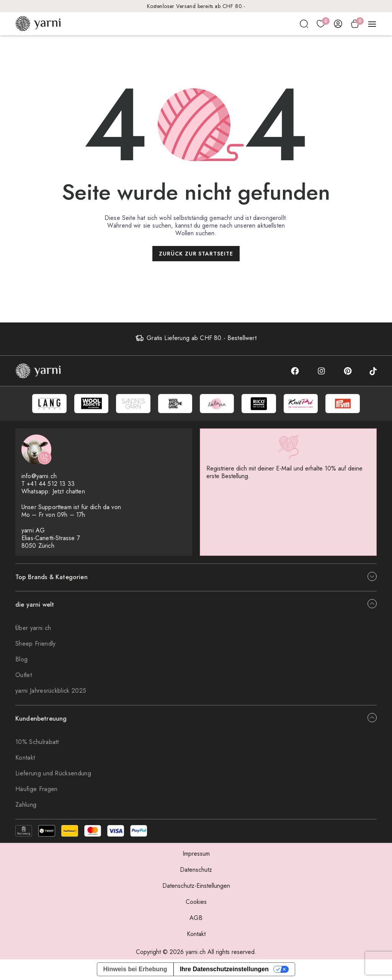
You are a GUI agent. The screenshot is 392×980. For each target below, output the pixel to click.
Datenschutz (196, 870)
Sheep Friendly (35, 644)
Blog (21, 660)
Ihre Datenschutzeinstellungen (224, 970)
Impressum (196, 854)
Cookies (196, 903)
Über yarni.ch (33, 629)
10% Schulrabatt (37, 743)
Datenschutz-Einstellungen (196, 886)
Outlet (24, 676)
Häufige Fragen (36, 790)
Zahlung (26, 805)
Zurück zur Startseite (196, 254)
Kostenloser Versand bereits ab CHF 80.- (196, 6)
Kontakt (25, 758)
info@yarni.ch (39, 477)
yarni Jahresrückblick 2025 (51, 691)
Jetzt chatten (69, 492)
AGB (196, 919)
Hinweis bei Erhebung (135, 970)
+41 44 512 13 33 (51, 484)
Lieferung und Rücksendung (53, 774)
